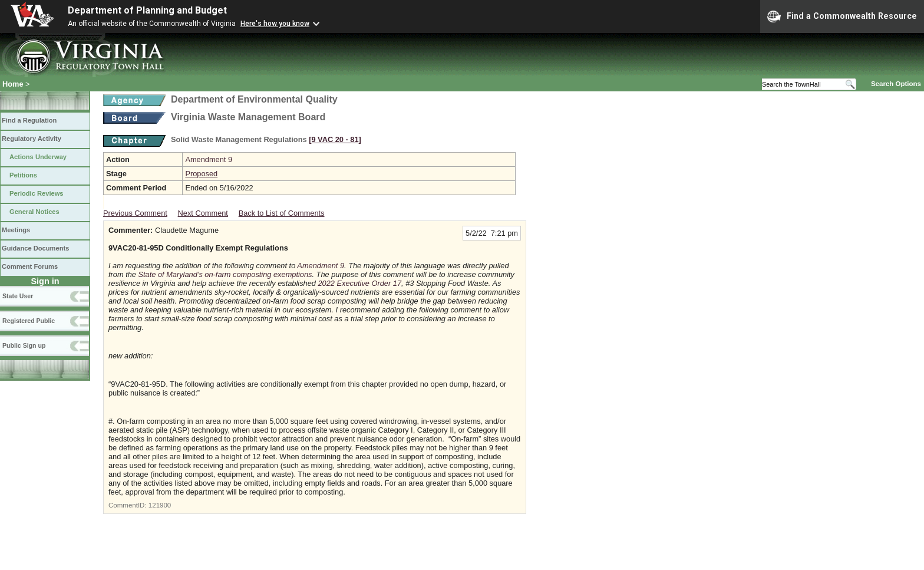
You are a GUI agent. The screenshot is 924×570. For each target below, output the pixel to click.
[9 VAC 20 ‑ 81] (335, 139)
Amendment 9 (209, 159)
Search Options (896, 84)
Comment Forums (30, 266)
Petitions (23, 175)
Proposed (201, 174)
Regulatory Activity (32, 139)
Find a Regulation (29, 120)
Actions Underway (38, 157)
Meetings (16, 230)
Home (13, 84)
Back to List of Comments (282, 213)
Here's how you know (275, 24)
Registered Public (29, 321)
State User (18, 296)
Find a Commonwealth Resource (842, 17)
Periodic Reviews (37, 193)
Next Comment (203, 213)
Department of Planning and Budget (147, 10)
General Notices (34, 212)
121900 (160, 505)
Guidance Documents (35, 248)
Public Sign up (24, 345)
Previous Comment (135, 213)
